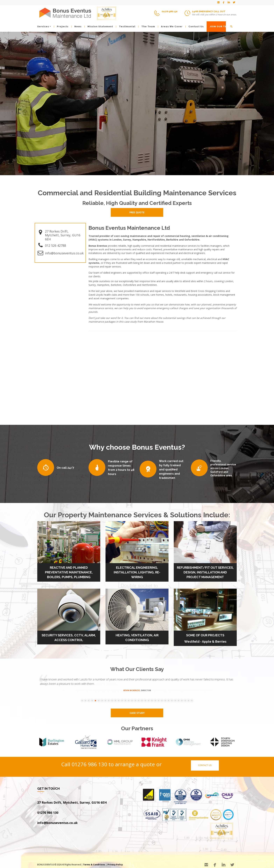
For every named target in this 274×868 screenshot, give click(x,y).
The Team (147, 26)
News (76, 26)
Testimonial (126, 26)
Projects (61, 26)
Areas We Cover (170, 26)
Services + (44, 26)
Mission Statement (99, 26)
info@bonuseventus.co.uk (64, 253)
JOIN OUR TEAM (219, 26)
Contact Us (195, 26)
